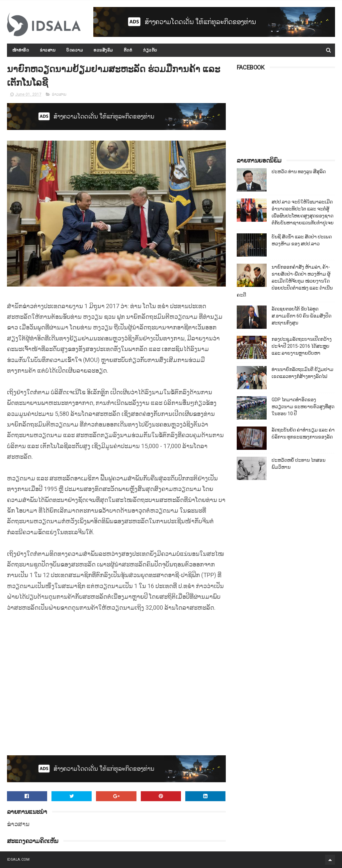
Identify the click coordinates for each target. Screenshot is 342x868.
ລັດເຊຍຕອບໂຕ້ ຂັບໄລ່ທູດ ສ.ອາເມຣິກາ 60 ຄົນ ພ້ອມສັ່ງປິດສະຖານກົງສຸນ (301, 316)
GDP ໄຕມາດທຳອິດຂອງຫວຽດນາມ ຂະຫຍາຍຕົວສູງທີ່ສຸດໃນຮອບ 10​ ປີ (303, 407)
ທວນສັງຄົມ (103, 50)
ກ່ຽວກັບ (150, 50)
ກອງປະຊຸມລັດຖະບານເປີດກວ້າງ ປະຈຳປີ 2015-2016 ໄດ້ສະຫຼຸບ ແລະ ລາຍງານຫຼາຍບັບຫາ (302, 346)
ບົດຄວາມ (75, 50)
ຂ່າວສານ (48, 50)
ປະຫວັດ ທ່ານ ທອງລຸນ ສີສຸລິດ (299, 172)
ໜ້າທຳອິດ (21, 50)
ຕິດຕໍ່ (128, 50)
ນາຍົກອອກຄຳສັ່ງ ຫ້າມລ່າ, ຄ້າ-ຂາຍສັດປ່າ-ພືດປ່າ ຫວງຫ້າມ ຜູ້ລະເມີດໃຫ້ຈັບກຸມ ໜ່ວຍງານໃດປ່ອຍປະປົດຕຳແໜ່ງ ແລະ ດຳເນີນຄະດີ (285, 281)
